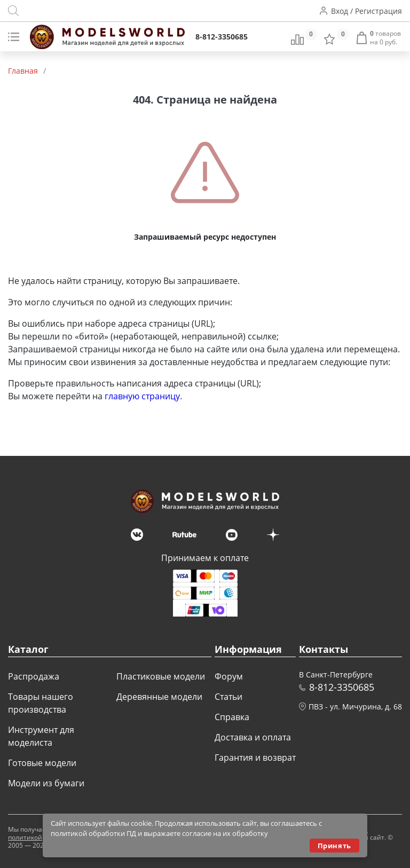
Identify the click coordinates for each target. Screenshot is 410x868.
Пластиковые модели (161, 676)
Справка (232, 717)
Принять (334, 846)
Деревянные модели (159, 697)
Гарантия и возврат (255, 757)
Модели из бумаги (46, 783)
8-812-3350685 (222, 37)
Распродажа (34, 676)
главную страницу (142, 396)
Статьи (228, 697)
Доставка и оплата (253, 737)
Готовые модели (42, 763)
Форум (229, 676)
